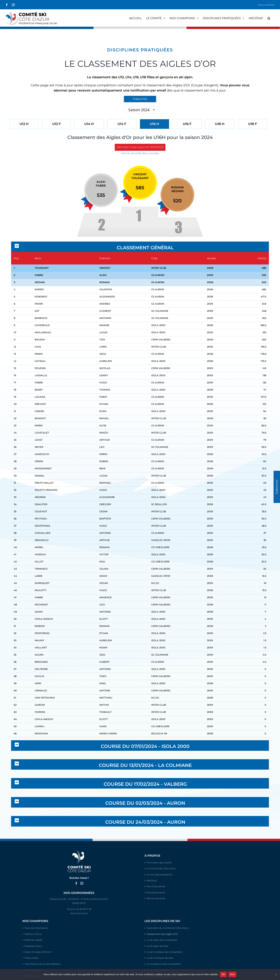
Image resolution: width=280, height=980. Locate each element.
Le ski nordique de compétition (165, 952)
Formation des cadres (159, 863)
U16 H (155, 124)
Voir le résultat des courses (140, 153)
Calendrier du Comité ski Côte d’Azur (168, 928)
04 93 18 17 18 (83, 909)
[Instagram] (82, 883)
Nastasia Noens (33, 946)
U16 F (187, 124)
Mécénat (152, 880)
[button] (269, 18)
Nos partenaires (156, 892)
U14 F (122, 124)
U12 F (56, 124)
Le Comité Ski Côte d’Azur (161, 868)
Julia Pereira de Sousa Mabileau (43, 964)
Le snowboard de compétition (164, 964)
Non (232, 974)
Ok (223, 974)
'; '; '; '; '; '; (140, 110)
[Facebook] (76, 883)
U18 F (253, 124)
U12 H (24, 124)
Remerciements (156, 898)
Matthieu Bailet (33, 940)
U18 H (220, 124)
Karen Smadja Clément (38, 952)
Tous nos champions (36, 928)
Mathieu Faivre (33, 934)
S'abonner (140, 99)
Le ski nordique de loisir (160, 958)
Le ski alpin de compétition (162, 940)
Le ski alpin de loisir (158, 946)
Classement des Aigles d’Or (162, 934)
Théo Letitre (31, 958)
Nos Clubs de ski (156, 886)
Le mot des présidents (159, 875)
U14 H (89, 124)
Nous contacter (266, 5)
